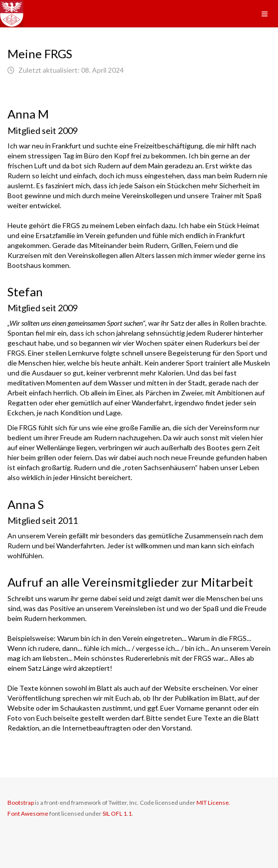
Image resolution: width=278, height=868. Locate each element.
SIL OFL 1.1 (117, 813)
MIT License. (213, 803)
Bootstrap (21, 803)
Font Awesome (28, 813)
